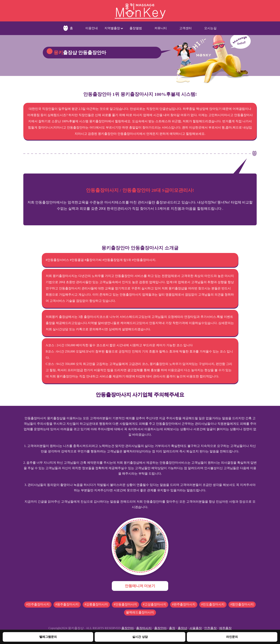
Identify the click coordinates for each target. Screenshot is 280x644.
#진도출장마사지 (213, 604)
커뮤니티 (161, 28)
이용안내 (92, 28)
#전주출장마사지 (38, 604)
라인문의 (232, 637)
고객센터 (185, 28)
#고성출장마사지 (155, 604)
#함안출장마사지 (242, 604)
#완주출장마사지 (184, 604)
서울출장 (196, 628)
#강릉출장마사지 (96, 604)
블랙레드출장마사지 (140, 612)
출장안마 (128, 628)
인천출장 (210, 628)
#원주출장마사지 (67, 604)
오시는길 (210, 28)
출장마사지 (144, 628)
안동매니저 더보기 (140, 586)
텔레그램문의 (48, 637)
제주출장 (225, 628)
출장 (172, 628)
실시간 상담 (140, 637)
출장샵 (182, 628)
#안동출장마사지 (125, 604)
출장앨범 (136, 28)
